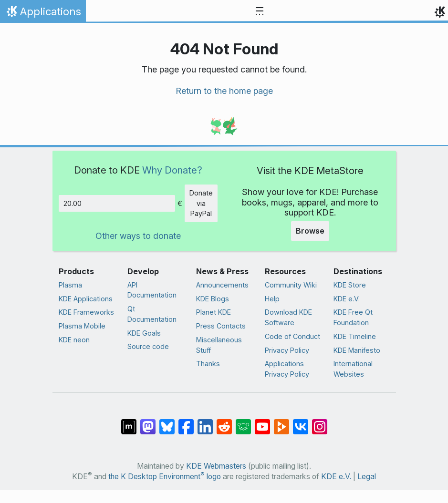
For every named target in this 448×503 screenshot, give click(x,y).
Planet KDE (214, 312)
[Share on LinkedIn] (205, 422)
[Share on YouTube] (262, 422)
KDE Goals (144, 333)
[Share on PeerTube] (281, 422)
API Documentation (152, 290)
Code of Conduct (292, 336)
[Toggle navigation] (260, 11)
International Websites (353, 369)
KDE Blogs (213, 299)
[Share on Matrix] (129, 422)
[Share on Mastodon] (148, 422)
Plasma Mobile (82, 326)
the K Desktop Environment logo (165, 477)
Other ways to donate (138, 236)
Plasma (70, 285)
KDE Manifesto (357, 350)
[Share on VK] (301, 422)
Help (272, 299)
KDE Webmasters (216, 466)
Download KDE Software (288, 317)
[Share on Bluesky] (167, 422)
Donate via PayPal (201, 203)
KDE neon (74, 340)
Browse (310, 231)
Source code (148, 346)
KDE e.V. (347, 299)
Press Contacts (221, 326)
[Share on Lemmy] (243, 422)
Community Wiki (291, 285)
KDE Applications (86, 299)
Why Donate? (172, 170)
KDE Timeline (355, 336)
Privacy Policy (287, 350)
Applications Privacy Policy (287, 369)
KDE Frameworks (86, 312)
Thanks (208, 364)
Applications (43, 14)
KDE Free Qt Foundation (353, 317)
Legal (367, 477)
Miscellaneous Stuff (219, 345)
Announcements (222, 285)
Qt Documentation (152, 314)
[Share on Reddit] (224, 422)
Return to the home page (224, 91)
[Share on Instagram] (320, 422)
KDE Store (350, 285)
